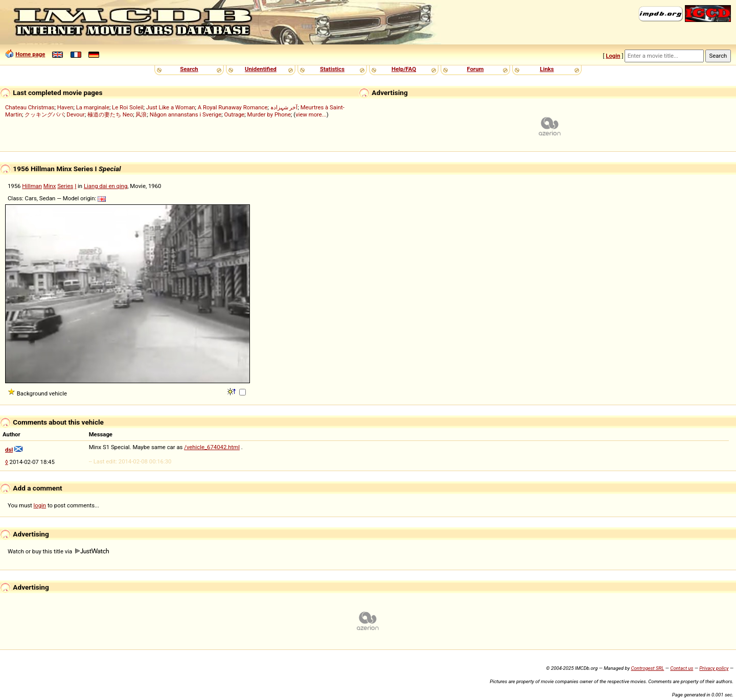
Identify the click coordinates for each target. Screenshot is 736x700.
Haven (65, 107)
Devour (75, 114)
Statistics (332, 69)
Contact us (682, 668)
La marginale (93, 107)
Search (189, 69)
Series (65, 186)
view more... (311, 114)
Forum (476, 69)
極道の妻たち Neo (110, 114)
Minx (50, 186)
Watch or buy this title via (58, 551)
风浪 (141, 114)
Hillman (32, 186)
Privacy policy (714, 668)
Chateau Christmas (30, 107)
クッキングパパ (44, 114)
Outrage (234, 114)
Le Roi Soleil (128, 107)
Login (613, 56)
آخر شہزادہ (284, 107)
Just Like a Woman (171, 107)
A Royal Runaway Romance (233, 107)
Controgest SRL (647, 668)
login (40, 505)
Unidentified (261, 69)
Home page (30, 54)
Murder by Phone (269, 114)
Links (547, 69)
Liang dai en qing (106, 186)
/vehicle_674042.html (212, 447)
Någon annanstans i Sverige (186, 114)
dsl (9, 450)
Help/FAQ (404, 69)
